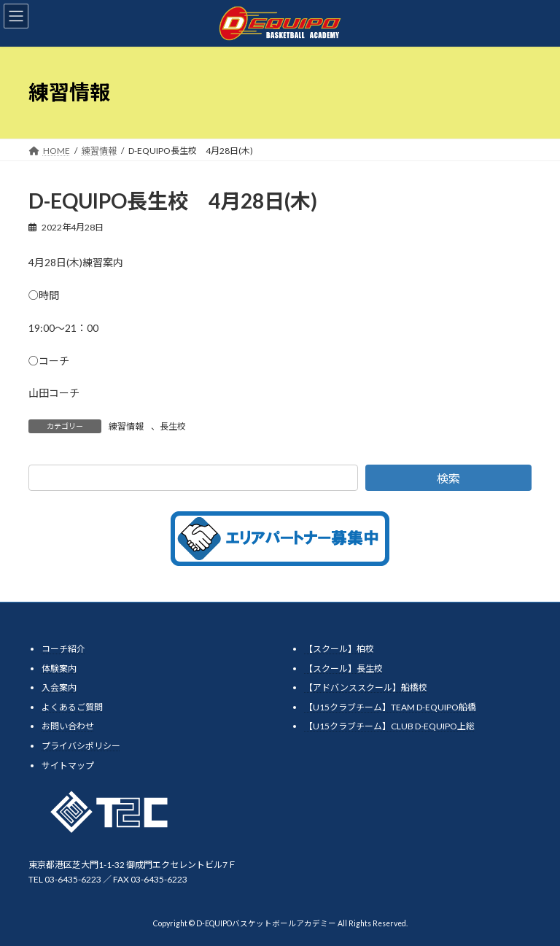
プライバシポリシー (81, 746)
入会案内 (59, 687)
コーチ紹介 (63, 649)
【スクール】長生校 (343, 668)
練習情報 (126, 426)
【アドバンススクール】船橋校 (366, 687)
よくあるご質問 (72, 707)
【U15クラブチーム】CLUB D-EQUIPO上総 (389, 726)
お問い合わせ (68, 726)
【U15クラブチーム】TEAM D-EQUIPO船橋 (390, 707)
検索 (448, 478)
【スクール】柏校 (339, 649)
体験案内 (59, 668)
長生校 (173, 426)
